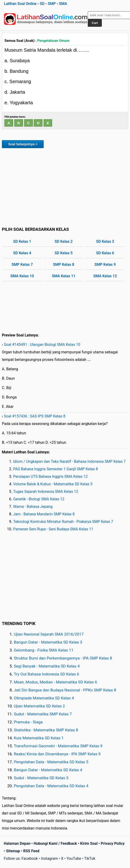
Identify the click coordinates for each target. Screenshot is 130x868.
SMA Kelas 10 (22, 276)
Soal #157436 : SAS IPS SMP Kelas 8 (35, 416)
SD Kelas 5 (64, 253)
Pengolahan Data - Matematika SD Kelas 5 (51, 762)
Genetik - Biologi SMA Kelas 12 (39, 499)
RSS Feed (31, 851)
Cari (95, 23)
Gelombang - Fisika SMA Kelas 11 (44, 650)
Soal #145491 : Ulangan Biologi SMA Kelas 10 (42, 345)
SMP (52, 4)
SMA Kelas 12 (105, 276)
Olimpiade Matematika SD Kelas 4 (44, 698)
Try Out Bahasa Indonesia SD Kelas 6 (46, 674)
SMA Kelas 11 (64, 276)
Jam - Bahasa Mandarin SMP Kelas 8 (44, 514)
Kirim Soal (89, 843)
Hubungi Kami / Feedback (55, 843)
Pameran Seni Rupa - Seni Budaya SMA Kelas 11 (53, 529)
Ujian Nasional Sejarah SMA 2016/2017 (49, 634)
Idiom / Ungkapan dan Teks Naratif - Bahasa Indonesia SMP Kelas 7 (69, 461)
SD (42, 4)
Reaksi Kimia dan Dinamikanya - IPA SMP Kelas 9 (57, 754)
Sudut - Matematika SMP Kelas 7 (43, 714)
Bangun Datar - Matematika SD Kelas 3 (48, 642)
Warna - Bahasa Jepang (33, 507)
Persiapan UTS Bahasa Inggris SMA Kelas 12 (50, 476)
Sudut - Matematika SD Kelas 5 (41, 778)
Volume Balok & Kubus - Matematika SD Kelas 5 (53, 484)
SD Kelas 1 (22, 241)
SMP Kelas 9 (105, 264)
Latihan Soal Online (20, 4)
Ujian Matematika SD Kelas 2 (39, 706)
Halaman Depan (17, 843)
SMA (63, 4)
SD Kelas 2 (64, 241)
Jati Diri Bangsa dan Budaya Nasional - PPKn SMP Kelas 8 (65, 690)
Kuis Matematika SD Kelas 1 (39, 738)
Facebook (30, 858)
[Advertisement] (65, 187)
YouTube (74, 858)
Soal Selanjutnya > (23, 144)
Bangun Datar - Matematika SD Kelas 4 (48, 770)
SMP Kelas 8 (64, 264)
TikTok (90, 858)
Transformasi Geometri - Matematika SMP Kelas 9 (58, 746)
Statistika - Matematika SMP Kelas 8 (46, 730)
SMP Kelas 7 (22, 264)
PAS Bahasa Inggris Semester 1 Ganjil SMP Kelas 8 (55, 469)
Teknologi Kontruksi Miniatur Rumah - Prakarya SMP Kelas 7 (63, 522)
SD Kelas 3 (105, 241)
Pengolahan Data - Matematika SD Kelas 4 (51, 786)
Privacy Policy (113, 843)
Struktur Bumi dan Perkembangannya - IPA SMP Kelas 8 (63, 658)
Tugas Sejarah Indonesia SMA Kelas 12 (46, 492)
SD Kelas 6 (105, 253)
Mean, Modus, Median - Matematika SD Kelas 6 (55, 682)
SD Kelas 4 (22, 253)
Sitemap (13, 851)
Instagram (49, 858)
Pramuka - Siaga (28, 722)
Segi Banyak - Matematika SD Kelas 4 (47, 666)
